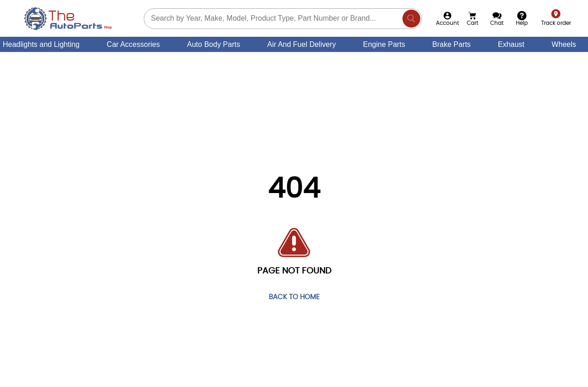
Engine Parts (384, 44)
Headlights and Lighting (41, 44)
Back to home (294, 298)
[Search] (411, 19)
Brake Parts (452, 44)
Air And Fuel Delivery (302, 44)
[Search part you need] (283, 19)
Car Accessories (133, 44)
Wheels (564, 44)
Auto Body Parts (214, 44)
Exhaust (511, 44)
